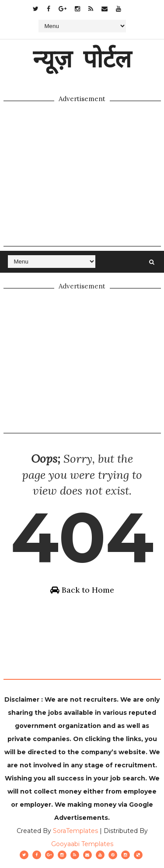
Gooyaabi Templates (82, 844)
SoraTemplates (75, 831)
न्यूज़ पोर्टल (82, 58)
